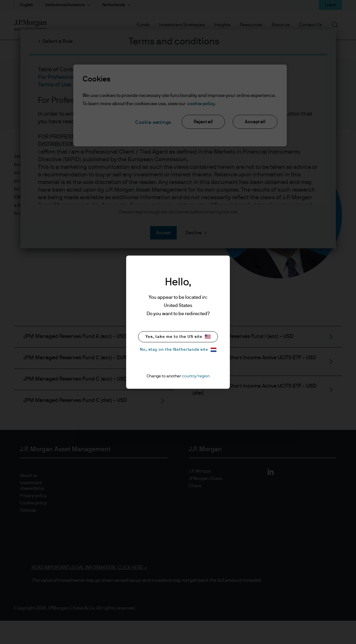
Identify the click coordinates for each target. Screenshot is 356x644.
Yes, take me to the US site (178, 337)
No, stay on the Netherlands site (178, 350)
